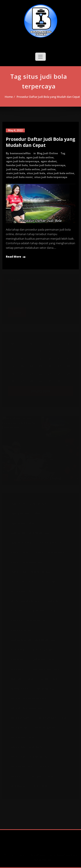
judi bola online (30, 169)
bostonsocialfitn (20, 153)
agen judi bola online (40, 157)
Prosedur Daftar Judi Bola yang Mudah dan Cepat (47, 97)
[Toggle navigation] (40, 57)
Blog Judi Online (47, 153)
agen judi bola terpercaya (23, 161)
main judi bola (16, 173)
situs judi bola (36, 173)
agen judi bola (15, 157)
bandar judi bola (17, 165)
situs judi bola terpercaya (51, 177)
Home (8, 97)
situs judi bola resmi (19, 177)
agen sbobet (49, 161)
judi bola (12, 169)
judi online (48, 169)
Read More (13, 257)
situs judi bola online (60, 173)
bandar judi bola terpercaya (47, 165)
